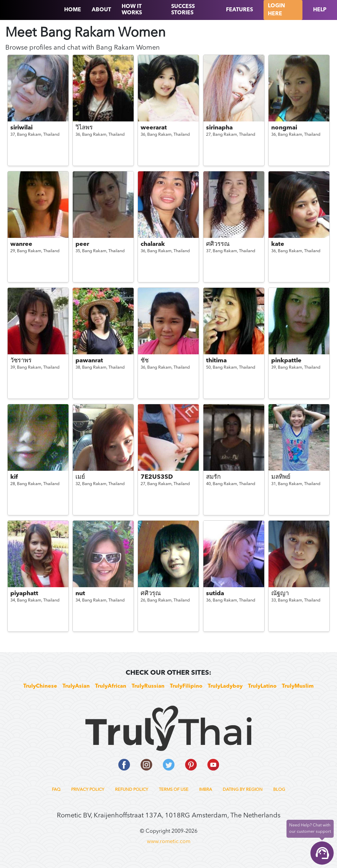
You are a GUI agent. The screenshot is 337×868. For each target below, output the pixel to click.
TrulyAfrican (111, 686)
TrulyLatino (262, 686)
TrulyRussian (148, 686)
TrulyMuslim (298, 686)
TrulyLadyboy (225, 686)
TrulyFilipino (186, 686)
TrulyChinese (40, 686)
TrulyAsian (76, 686)
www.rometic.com (169, 842)
